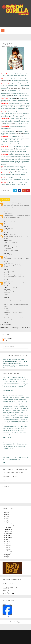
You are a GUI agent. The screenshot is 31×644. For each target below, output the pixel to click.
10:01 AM (7, 239)
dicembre (8, 524)
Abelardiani (4, 74)
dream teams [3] (10, 526)
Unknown (7, 255)
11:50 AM (7, 297)
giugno (8, 543)
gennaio (8, 553)
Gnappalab (4, 102)
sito (27, 77)
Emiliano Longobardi (7, 604)
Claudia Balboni (5, 127)
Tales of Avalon (10, 97)
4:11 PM (6, 279)
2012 (6, 514)
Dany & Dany (4, 143)
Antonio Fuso (4, 112)
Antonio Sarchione (5, 118)
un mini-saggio (20, 133)
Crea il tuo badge (6, 616)
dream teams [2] (10, 532)
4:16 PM (6, 285)
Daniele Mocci (4, 136)
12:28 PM (7, 309)
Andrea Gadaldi (8, 338)
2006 (6, 557)
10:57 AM (7, 245)
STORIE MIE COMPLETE (9, 594)
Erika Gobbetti (5, 183)
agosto (8, 539)
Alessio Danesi (4, 99)
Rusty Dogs (6, 592)
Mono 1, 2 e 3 (6, 590)
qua (20, 184)
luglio (7, 541)
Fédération (12, 123)
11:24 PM (7, 253)
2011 (6, 516)
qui (16, 171)
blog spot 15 (9, 530)
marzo (8, 549)
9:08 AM (6, 269)
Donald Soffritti (5, 155)
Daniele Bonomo (5, 130)
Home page (15, 328)
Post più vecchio (26, 328)
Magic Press (17, 99)
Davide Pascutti (5, 146)
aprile (7, 547)
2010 (6, 518)
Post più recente (5, 328)
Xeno (5, 241)
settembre (9, 537)
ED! (2, 166)
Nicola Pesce (11, 95)
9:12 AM (6, 233)
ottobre (8, 535)
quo (22, 184)
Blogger (19, 622)
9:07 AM (6, 226)
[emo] (6, 214)
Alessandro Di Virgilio (6, 84)
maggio (8, 545)
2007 (6, 555)
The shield (8, 528)
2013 (6, 512)
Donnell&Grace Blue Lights (10, 587)
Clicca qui (5, 480)
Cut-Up (9, 80)
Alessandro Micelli (5, 92)
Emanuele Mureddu (6, 173)
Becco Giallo (4, 90)
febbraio (8, 551)
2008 (6, 522)
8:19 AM (6, 212)
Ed (5, 311)
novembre (8, 534)
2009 (6, 520)
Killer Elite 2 (6, 589)
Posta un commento (6, 324)
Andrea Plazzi (4, 103)
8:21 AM (6, 220)
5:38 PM (6, 322)
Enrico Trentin (5, 178)
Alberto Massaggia (5, 79)
